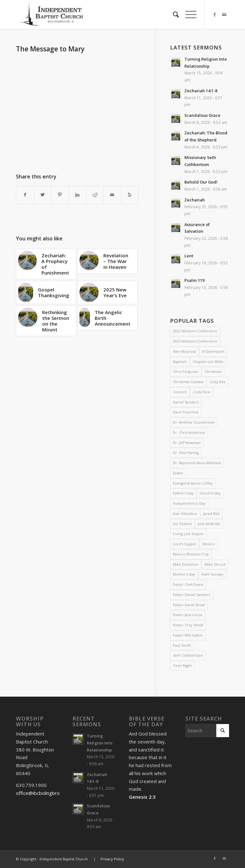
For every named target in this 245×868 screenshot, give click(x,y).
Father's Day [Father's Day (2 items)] (183, 493)
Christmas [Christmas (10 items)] (213, 371)
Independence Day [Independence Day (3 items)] (189, 503)
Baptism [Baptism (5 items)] (180, 362)
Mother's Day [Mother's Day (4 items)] (184, 574)
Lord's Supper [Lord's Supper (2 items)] (185, 544)
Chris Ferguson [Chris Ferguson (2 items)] (186, 371)
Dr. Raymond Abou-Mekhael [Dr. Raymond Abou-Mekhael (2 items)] (197, 463)
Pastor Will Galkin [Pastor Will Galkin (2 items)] (188, 635)
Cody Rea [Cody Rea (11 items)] (218, 382)
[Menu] (188, 14)
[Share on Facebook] (25, 195)
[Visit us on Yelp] (130, 195)
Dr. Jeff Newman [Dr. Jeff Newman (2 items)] (187, 443)
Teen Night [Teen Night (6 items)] (182, 665)
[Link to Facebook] (215, 14)
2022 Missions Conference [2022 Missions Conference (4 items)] (195, 331)
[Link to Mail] (224, 14)
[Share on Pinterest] (60, 195)
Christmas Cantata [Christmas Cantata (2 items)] (188, 382)
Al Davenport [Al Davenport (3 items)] (213, 351)
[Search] (173, 14)
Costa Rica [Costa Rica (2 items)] (201, 392)
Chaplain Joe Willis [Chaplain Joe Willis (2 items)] (208, 362)
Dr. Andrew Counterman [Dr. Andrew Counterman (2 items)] (194, 422)
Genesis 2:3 (142, 797)
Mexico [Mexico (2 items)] (209, 544)
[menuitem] (173, 14)
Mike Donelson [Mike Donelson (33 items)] (186, 564)
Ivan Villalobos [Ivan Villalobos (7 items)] (185, 513)
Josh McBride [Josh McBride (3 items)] (209, 524)
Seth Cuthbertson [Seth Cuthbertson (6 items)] (188, 655)
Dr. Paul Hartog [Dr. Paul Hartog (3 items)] (186, 453)
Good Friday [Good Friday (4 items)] (210, 493)
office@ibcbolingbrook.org (45, 793)
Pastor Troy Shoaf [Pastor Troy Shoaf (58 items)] (188, 625)
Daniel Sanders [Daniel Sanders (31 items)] (186, 402)
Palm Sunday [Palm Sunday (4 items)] (212, 574)
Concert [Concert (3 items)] (180, 392)
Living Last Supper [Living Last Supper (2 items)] (188, 534)
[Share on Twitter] (43, 195)
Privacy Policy (112, 859)
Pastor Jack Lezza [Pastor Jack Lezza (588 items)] (188, 615)
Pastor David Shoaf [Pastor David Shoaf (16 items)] (189, 605)
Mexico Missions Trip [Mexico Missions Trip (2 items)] (191, 554)
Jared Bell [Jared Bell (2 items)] (211, 513)
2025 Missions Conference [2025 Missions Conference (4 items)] (195, 341)
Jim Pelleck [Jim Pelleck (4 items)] (182, 524)
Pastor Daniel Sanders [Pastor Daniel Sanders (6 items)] (192, 595)
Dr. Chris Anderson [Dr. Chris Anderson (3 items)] (189, 432)
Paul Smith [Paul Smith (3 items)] (182, 645)
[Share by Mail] (112, 195)
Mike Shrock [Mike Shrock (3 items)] (215, 564)
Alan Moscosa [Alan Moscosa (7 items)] (184, 351)
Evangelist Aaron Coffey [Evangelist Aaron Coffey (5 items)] (193, 483)
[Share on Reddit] (95, 195)
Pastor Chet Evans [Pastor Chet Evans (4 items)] (188, 584)
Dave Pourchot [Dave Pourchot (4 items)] (186, 412)
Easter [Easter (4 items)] (178, 473)
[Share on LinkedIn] (78, 195)
